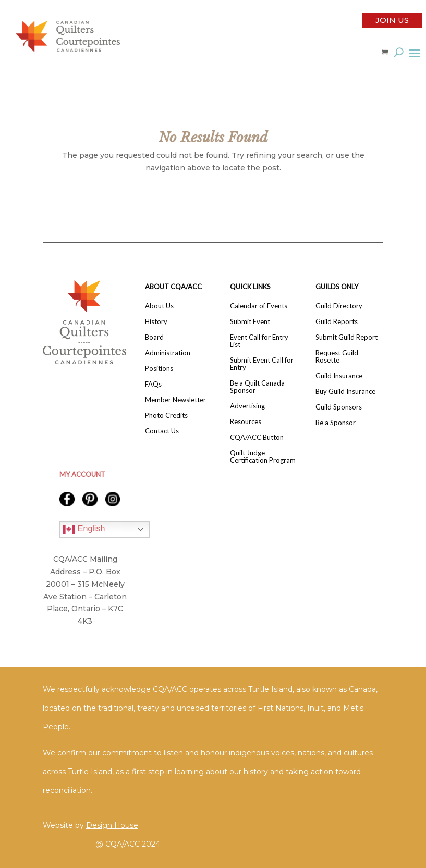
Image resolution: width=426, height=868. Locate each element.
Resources (246, 422)
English (84, 529)
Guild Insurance (339, 376)
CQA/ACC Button (257, 437)
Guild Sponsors (339, 407)
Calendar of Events (259, 306)
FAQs (153, 384)
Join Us (392, 20)
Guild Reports (337, 322)
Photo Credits (166, 416)
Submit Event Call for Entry (262, 364)
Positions (159, 369)
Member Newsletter (175, 400)
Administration (168, 353)
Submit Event (250, 322)
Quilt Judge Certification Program (263, 457)
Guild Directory (339, 306)
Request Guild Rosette (337, 357)
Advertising (247, 406)
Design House (112, 825)
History (156, 322)
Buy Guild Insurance (345, 392)
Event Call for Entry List (259, 341)
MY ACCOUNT (82, 474)
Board (154, 337)
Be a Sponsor (336, 423)
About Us (159, 306)
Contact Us (162, 431)
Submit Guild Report (346, 337)
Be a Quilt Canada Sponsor (257, 387)
